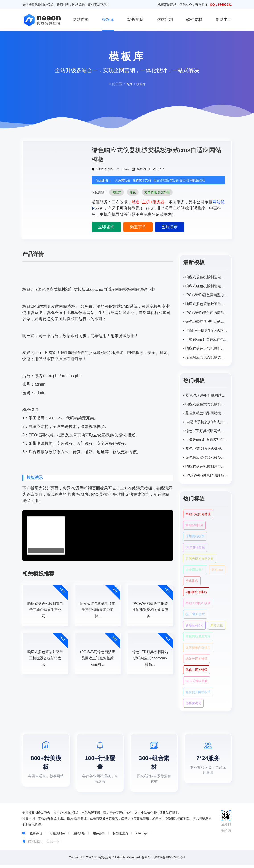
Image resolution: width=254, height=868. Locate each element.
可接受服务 (57, 836)
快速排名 (192, 581)
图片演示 (170, 227)
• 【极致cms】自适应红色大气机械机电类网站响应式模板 (206, 339)
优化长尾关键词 (197, 670)
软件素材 (194, 20)
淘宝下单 (138, 227)
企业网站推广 (195, 570)
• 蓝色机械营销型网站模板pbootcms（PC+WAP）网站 (206, 413)
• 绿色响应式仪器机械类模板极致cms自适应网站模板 (206, 357)
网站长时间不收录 (198, 603)
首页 (129, 84)
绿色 (133, 192)
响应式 (117, 192)
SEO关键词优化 (197, 681)
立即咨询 (106, 227)
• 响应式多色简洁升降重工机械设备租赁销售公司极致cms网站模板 (206, 304)
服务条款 (99, 836)
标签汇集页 (121, 836)
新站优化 (217, 625)
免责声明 (36, 836)
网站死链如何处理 (198, 514)
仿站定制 (165, 20)
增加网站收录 (195, 536)
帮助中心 (224, 20)
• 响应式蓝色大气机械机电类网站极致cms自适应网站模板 (206, 348)
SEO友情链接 (195, 547)
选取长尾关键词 (197, 659)
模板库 (108, 20)
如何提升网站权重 (198, 692)
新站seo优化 (194, 625)
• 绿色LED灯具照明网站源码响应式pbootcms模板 (206, 322)
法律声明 (79, 836)
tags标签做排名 (196, 592)
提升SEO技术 (195, 614)
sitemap (141, 836)
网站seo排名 (194, 525)
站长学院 (135, 20)
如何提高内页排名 (198, 647)
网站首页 (81, 20)
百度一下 (53, 844)
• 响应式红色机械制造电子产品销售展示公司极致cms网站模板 (206, 286)
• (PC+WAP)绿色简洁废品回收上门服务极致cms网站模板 (206, 313)
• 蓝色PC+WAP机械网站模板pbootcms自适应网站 (206, 395)
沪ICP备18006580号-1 (170, 860)
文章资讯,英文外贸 (157, 192)
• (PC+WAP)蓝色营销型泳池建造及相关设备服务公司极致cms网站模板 (206, 295)
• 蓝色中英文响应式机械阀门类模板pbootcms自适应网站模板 (206, 449)
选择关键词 (193, 703)
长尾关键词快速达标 (200, 558)
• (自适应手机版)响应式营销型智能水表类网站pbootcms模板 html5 (206, 331)
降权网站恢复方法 (198, 636)
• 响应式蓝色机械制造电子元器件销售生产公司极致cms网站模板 (206, 277)
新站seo (217, 570)
